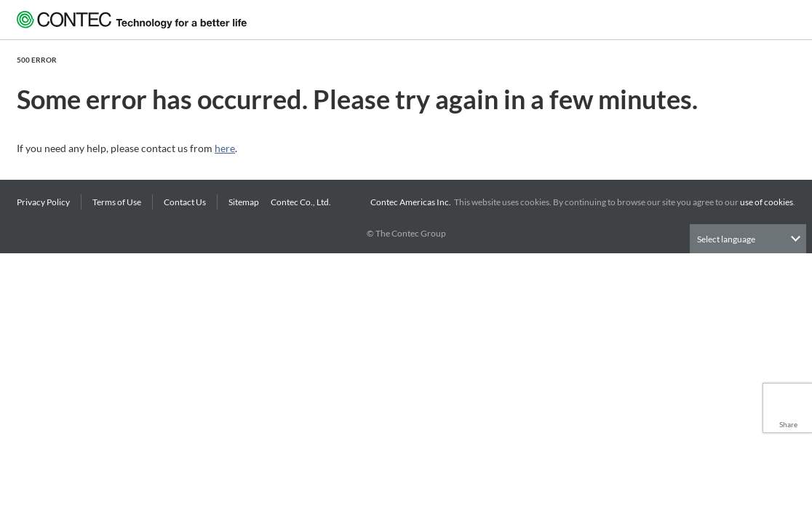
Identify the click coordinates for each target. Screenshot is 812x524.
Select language (726, 239)
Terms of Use (117, 202)
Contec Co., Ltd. (302, 202)
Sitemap (244, 202)
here (225, 148)
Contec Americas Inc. (412, 202)
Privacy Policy (43, 202)
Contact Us (185, 202)
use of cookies (767, 202)
